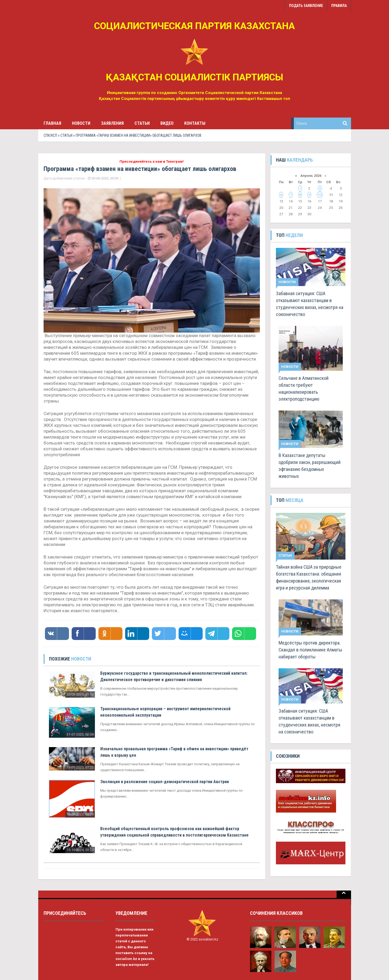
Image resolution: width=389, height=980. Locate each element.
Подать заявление (306, 6)
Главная (52, 123)
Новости (81, 123)
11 (331, 195)
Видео (167, 123)
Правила (339, 6)
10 (320, 195)
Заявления (112, 123)
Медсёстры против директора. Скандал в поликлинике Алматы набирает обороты (310, 650)
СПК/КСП (50, 135)
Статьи (142, 123)
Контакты (195, 123)
